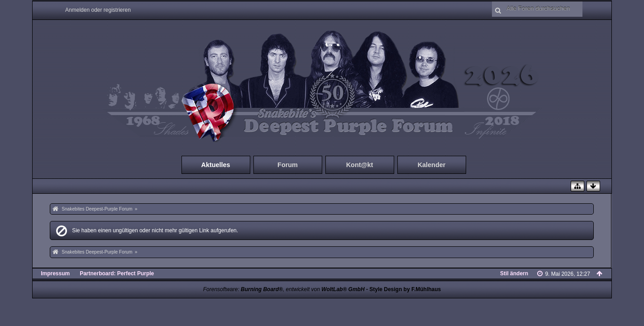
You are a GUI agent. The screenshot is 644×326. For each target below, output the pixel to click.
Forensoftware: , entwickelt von (284, 289)
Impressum (55, 273)
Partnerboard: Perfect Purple (117, 273)
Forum (288, 165)
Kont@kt (360, 165)
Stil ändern (514, 273)
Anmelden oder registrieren (98, 10)
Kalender (432, 165)
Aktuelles (216, 165)
